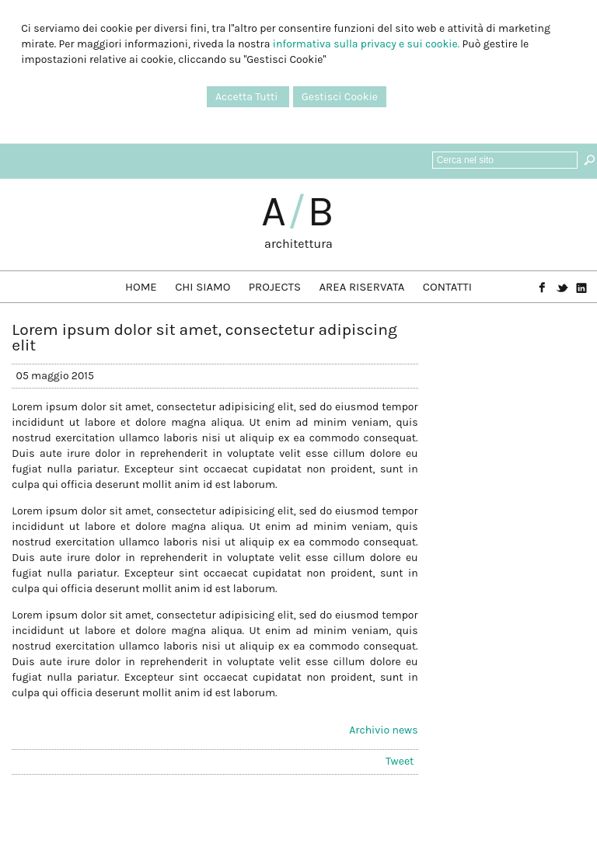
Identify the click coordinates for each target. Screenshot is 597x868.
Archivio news (383, 730)
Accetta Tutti (248, 97)
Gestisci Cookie (340, 97)
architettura (298, 244)
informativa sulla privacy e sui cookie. (366, 44)
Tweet (400, 761)
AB (298, 211)
